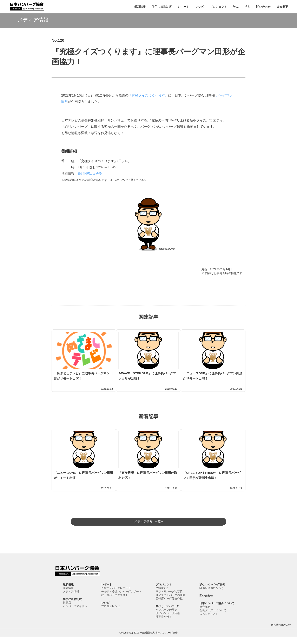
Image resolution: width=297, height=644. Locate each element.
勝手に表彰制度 (162, 7)
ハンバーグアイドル (75, 614)
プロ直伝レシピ (111, 614)
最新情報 (140, 7)
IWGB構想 (162, 595)
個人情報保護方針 (281, 632)
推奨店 (67, 610)
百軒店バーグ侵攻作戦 (169, 606)
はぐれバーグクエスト (115, 602)
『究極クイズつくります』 (148, 95)
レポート (184, 7)
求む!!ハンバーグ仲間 (212, 592)
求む (247, 7)
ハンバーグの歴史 (166, 617)
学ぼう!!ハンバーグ (167, 614)
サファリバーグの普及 (169, 599)
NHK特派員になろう (212, 595)
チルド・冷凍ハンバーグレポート (121, 599)
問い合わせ (263, 7)
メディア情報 (71, 599)
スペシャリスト (209, 621)
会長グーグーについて (213, 618)
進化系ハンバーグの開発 (170, 602)
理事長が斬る (164, 624)
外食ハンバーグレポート (116, 595)
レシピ (200, 7)
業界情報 (68, 595)
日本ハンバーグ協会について (217, 611)
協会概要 (282, 7)
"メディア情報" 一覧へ (148, 520)
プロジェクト (218, 7)
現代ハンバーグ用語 (168, 621)
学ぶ (236, 7)
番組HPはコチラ (90, 174)
